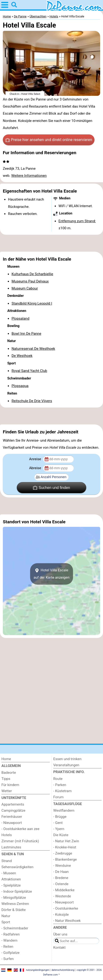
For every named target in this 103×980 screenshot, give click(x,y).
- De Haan (61, 872)
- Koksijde (61, 915)
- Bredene (61, 878)
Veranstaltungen (66, 765)
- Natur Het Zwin (66, 841)
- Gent (58, 823)
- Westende (62, 896)
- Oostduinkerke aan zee (20, 829)
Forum (58, 797)
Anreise (35, 459)
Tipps (6, 779)
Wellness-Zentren (15, 904)
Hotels (7, 835)
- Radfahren (11, 934)
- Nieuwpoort (12, 823)
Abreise (35, 468)
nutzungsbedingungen (38, 970)
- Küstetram (62, 791)
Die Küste (61, 835)
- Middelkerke (64, 890)
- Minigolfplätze (14, 898)
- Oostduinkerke (66, 908)
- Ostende (61, 884)
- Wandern (9, 940)
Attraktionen (11, 879)
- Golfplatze (10, 953)
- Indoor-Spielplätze (17, 891)
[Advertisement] (51, 243)
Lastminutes (11, 847)
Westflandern (64, 811)
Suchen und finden (51, 488)
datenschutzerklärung (63, 970)
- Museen (9, 873)
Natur (6, 916)
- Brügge (60, 817)
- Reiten (7, 947)
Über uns (60, 934)
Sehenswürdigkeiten (17, 867)
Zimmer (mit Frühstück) (20, 841)
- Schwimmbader (15, 928)
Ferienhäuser (12, 817)
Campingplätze (13, 811)
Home (6, 759)
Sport (6, 922)
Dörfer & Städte (14, 910)
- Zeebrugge (63, 853)
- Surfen (8, 959)
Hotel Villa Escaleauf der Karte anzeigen (51, 574)
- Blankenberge (65, 859)
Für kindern (10, 785)
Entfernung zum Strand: (77, 221)
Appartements (13, 804)
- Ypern (59, 829)
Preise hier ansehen (49, 140)
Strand (7, 861)
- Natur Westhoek (67, 921)
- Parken (60, 785)
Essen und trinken (67, 759)
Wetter (7, 791)
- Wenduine (62, 866)
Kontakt (59, 948)
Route (58, 779)
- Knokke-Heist (65, 847)
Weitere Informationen (29, 176)
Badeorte (9, 773)
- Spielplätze (11, 885)
